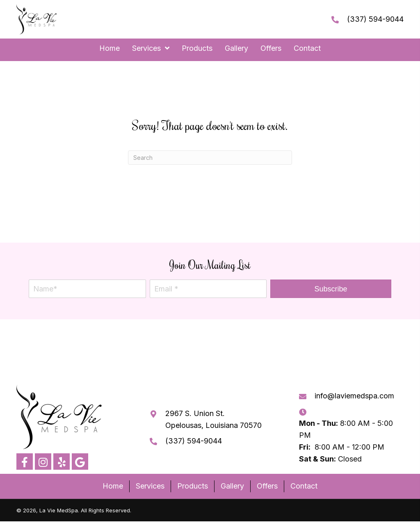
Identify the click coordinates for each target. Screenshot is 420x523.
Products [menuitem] (193, 486)
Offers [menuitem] (267, 486)
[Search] (210, 158)
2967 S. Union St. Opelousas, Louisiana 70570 (213, 419)
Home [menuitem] (113, 486)
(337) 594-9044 (375, 19)
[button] (331, 289)
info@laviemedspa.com (354, 396)
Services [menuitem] (150, 486)
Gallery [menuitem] (232, 486)
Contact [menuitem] (304, 486)
